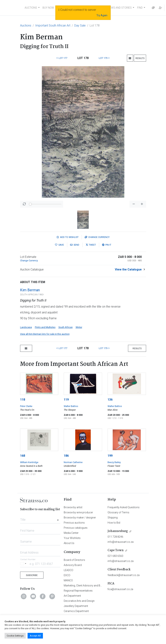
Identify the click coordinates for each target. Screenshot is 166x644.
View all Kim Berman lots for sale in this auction (45, 334)
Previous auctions (74, 523)
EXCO (67, 575)
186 (66, 456)
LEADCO (68, 570)
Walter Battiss (71, 406)
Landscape (26, 327)
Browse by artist (73, 507)
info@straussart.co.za (121, 542)
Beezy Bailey (114, 462)
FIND (140, 8)
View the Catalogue (128, 269)
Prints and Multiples (45, 327)
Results (140, 58)
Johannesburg (118, 531)
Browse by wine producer (78, 512)
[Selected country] (24, 564)
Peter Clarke (26, 406)
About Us (69, 543)
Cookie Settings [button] (15, 636)
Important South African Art (53, 25)
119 (66, 400)
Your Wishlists (72, 538)
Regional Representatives (78, 591)
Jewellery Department (76, 606)
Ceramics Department (76, 611)
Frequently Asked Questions (124, 507)
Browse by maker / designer (80, 518)
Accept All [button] (35, 636)
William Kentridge (29, 462)
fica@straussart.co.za (120, 589)
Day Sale (80, 25)
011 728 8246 (115, 537)
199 (110, 456)
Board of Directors (74, 560)
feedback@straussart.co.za (124, 575)
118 (23, 400)
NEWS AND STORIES (120, 8)
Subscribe (32, 575)
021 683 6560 (115, 556)
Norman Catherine (73, 462)
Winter (79, 327)
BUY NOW (48, 8)
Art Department (72, 596)
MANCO (68, 580)
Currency (97, 237)
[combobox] (40, 519)
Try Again (102, 15)
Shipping (113, 518)
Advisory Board (73, 565)
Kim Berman (30, 290)
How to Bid (114, 523)
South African (66, 327)
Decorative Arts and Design (79, 601)
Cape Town (116, 550)
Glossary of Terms (118, 512)
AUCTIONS (31, 8)
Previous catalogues (76, 528)
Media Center (71, 533)
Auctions (26, 25)
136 (110, 400)
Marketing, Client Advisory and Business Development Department (101, 586)
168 (23, 456)
